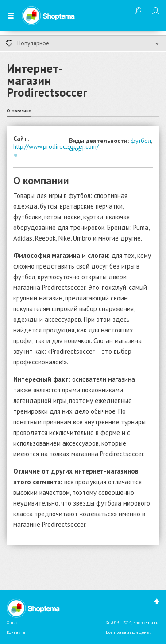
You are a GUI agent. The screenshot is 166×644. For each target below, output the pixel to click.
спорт (77, 149)
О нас (12, 622)
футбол (141, 141)
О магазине (19, 111)
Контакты (16, 632)
